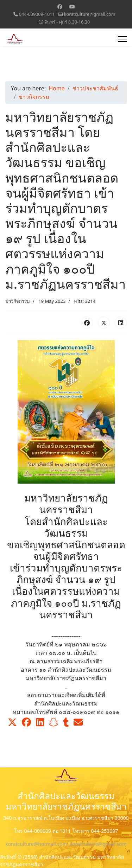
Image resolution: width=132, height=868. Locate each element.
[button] (12, 722)
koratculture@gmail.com (90, 14)
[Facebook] (60, 7)
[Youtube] (72, 7)
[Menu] (122, 39)
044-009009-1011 (37, 14)
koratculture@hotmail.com (36, 844)
